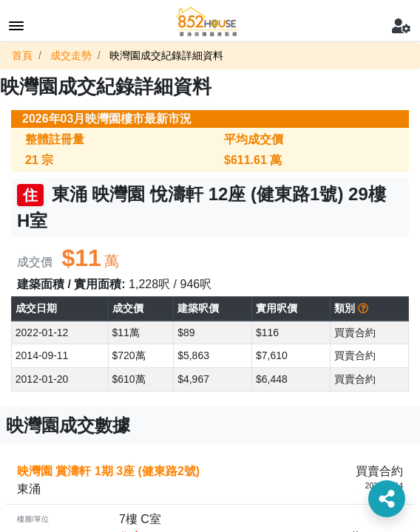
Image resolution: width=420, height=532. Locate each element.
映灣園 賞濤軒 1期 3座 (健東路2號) (108, 471)
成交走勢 (71, 55)
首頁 (22, 55)
